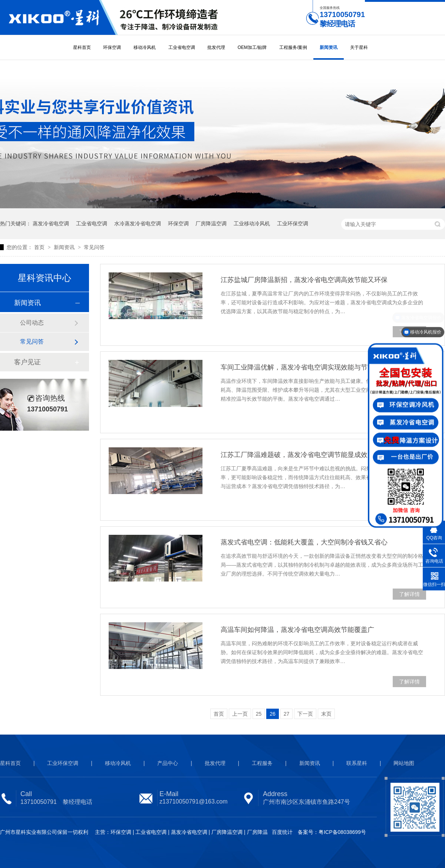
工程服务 (262, 763)
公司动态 (32, 323)
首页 (40, 247)
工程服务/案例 (293, 47)
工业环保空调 (293, 223)
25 (259, 714)
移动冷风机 (145, 47)
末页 (326, 714)
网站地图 (404, 763)
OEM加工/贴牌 (252, 47)
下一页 (305, 714)
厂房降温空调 (211, 223)
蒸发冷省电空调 (51, 223)
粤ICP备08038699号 (342, 832)
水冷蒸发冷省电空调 (138, 223)
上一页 (240, 714)
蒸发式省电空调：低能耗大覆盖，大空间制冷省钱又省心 (304, 542)
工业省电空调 (182, 47)
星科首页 (82, 47)
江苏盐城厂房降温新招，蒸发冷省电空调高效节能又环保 (304, 280)
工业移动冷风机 (252, 223)
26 (273, 714)
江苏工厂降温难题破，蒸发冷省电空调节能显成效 (294, 455)
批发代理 (216, 47)
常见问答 (94, 247)
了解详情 (409, 594)
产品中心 (168, 763)
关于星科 (359, 47)
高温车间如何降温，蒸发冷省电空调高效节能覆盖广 (297, 630)
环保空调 (112, 47)
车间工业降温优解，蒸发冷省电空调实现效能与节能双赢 (304, 367)
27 (287, 714)
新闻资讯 (329, 47)
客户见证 (27, 362)
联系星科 (357, 763)
